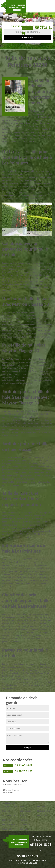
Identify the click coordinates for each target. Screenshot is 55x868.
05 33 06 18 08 (24, 765)
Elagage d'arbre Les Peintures (44, 813)
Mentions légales (28, 863)
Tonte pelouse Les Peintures (10, 809)
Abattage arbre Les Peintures (8, 818)
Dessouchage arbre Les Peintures (25, 815)
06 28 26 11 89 (24, 771)
